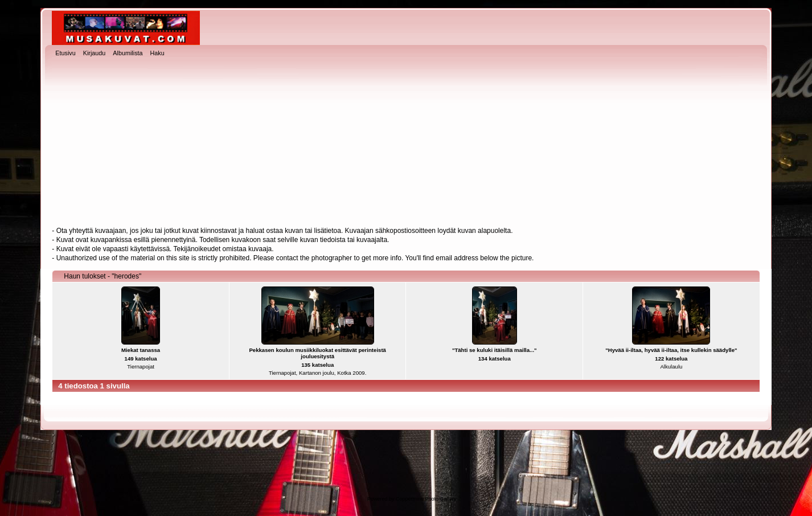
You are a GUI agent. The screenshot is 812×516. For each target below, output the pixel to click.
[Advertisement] (406, 143)
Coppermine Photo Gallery (426, 499)
